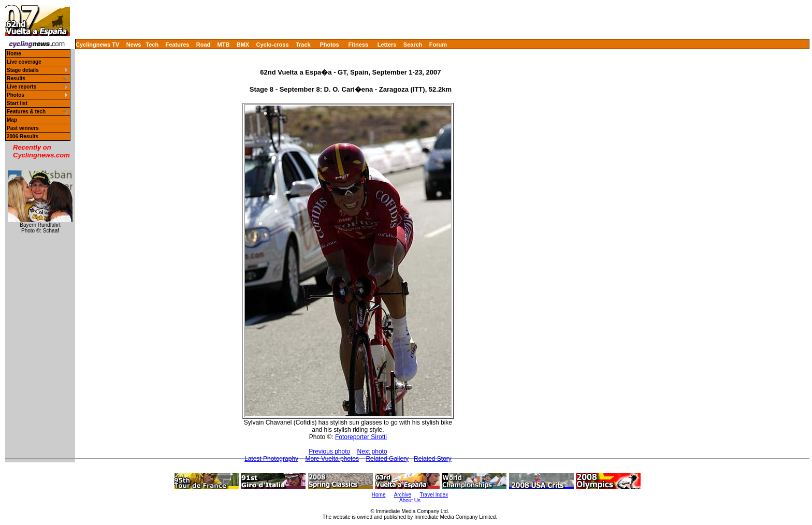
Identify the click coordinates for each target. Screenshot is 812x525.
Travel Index (434, 495)
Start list (17, 103)
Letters (387, 45)
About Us (410, 500)
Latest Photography (271, 459)
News (134, 45)
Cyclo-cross (273, 45)
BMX (243, 45)
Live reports (21, 87)
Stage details (23, 70)
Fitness (358, 45)
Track (303, 45)
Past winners (23, 128)
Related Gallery (387, 459)
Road (204, 45)
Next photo (372, 451)
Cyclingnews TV (97, 45)
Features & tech (26, 112)
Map (12, 120)
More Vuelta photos (332, 459)
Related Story (433, 459)
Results (16, 78)
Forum (438, 45)
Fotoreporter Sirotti (361, 437)
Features (178, 45)
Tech (152, 45)
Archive (403, 495)
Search (413, 45)
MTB (224, 45)
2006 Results (23, 136)
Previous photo (329, 451)
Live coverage (24, 62)
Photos (329, 45)
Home (14, 54)
